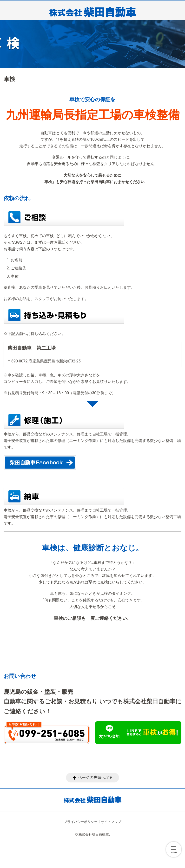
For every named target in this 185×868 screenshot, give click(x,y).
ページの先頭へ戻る (95, 778)
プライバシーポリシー (81, 822)
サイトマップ (111, 822)
